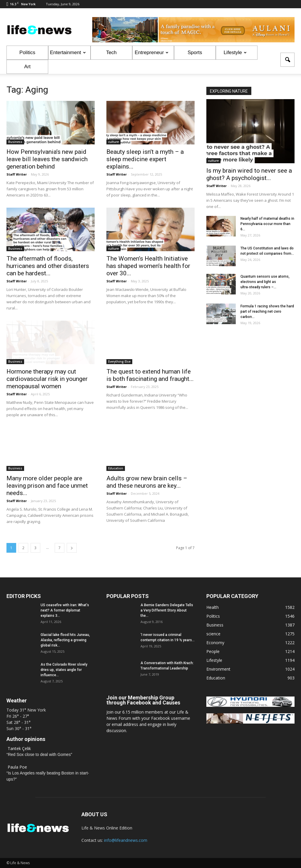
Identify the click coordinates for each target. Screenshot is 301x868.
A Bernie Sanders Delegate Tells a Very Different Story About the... (167, 610)
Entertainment (68, 53)
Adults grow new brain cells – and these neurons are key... (147, 482)
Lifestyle (235, 53)
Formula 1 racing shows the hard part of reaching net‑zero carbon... (267, 311)
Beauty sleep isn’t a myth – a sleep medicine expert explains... (145, 159)
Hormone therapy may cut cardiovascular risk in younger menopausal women (47, 379)
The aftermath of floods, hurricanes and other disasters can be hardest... (48, 266)
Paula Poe (17, 767)
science (213, 634)
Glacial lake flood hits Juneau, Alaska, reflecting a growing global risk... (65, 640)
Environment (218, 669)
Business (15, 142)
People (213, 651)
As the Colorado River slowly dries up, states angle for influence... (64, 670)
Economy (215, 643)
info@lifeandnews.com (126, 840)
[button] (287, 60)
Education (116, 468)
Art (27, 67)
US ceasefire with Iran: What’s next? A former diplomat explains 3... (65, 610)
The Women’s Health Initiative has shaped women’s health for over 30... (148, 266)
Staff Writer (17, 174)
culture (113, 142)
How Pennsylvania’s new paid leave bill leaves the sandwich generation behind (47, 159)
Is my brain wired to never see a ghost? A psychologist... (249, 174)
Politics (27, 53)
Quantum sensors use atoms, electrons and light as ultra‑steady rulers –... (265, 282)
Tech (111, 53)
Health (213, 607)
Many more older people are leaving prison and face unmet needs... (47, 486)
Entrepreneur (152, 53)
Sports (195, 53)
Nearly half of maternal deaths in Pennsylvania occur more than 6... (267, 224)
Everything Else (119, 361)
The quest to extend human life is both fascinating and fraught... (150, 375)
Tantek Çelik (19, 748)
